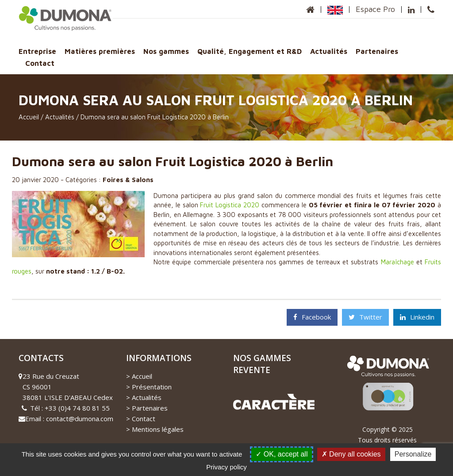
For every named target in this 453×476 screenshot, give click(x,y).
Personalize (413, 454)
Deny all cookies (351, 454)
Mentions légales (158, 429)
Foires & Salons (128, 180)
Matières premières (100, 51)
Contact (40, 63)
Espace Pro (375, 9)
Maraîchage (397, 262)
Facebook (312, 317)
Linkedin (417, 317)
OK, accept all (282, 454)
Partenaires (377, 51)
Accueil (29, 117)
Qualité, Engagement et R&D (250, 51)
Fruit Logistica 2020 (230, 205)
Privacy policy (226, 467)
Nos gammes (166, 51)
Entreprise (37, 51)
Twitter (365, 317)
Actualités (329, 51)
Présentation (152, 387)
